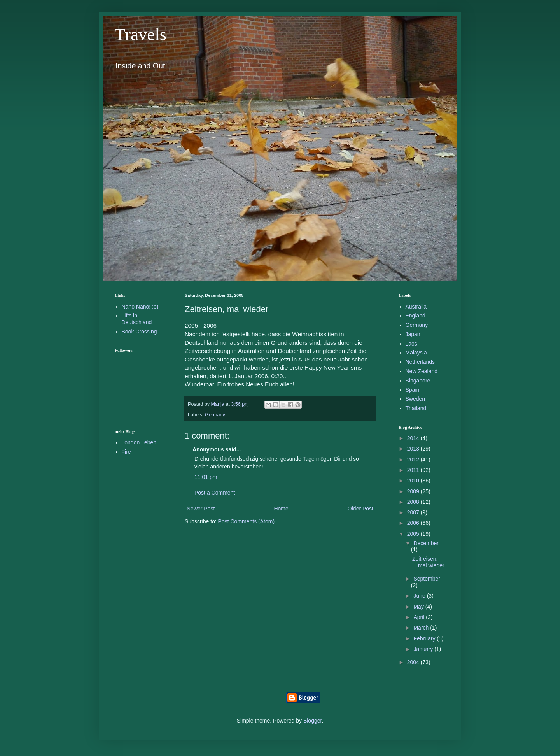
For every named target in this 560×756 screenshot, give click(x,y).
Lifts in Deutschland (137, 319)
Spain (413, 390)
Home (281, 509)
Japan (413, 334)
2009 (414, 491)
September (427, 579)
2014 (414, 438)
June (420, 596)
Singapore (418, 381)
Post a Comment (215, 493)
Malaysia (416, 353)
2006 (414, 523)
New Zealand (422, 371)
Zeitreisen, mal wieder (428, 562)
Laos (411, 344)
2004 (414, 662)
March (422, 628)
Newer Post (201, 509)
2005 (414, 534)
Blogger (312, 721)
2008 (414, 502)
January (424, 649)
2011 (414, 470)
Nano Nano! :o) (140, 307)
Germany (215, 415)
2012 (414, 460)
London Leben (139, 442)
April (420, 617)
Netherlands (420, 362)
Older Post (360, 509)
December (426, 543)
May (419, 607)
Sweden (416, 399)
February (425, 638)
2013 (414, 449)
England (416, 316)
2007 (414, 512)
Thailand (416, 408)
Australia (416, 307)
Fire (126, 452)
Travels (141, 34)
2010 (414, 481)
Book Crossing (139, 332)
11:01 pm (206, 477)
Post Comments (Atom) (246, 521)
